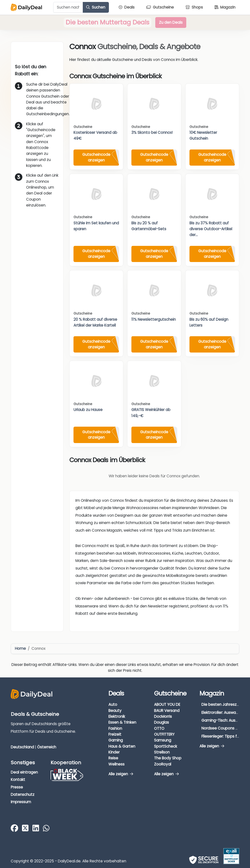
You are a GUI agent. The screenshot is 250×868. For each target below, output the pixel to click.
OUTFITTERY (164, 734)
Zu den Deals (171, 22)
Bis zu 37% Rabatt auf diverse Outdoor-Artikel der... (211, 229)
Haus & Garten (122, 746)
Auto (113, 704)
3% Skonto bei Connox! (152, 132)
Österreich (47, 747)
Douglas (161, 722)
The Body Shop (168, 758)
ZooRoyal (163, 764)
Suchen (96, 7)
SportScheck (166, 746)
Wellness (116, 764)
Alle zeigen (121, 774)
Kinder (114, 752)
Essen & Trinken (122, 722)
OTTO (159, 728)
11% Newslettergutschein (154, 319)
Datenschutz (23, 794)
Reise (113, 758)
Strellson (162, 752)
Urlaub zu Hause (88, 410)
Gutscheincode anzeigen (96, 157)
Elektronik (117, 716)
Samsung (163, 740)
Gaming (116, 740)
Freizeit (115, 734)
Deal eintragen (24, 772)
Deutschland (22, 747)
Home (20, 648)
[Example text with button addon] (68, 7)
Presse (17, 787)
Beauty (115, 711)
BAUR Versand (167, 711)
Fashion (115, 728)
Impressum (21, 802)
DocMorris (163, 716)
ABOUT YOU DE (167, 704)
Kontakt (18, 780)
